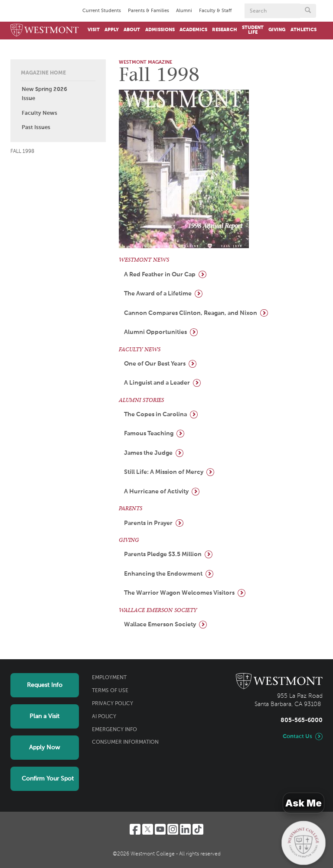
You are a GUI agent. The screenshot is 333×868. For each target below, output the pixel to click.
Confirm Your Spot (48, 779)
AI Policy (104, 717)
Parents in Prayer (148, 523)
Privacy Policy (113, 704)
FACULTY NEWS (140, 350)
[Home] (45, 31)
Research (225, 30)
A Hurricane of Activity (156, 492)
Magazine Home (43, 73)
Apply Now (44, 748)
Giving (277, 30)
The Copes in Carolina (155, 415)
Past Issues (36, 128)
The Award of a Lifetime (158, 294)
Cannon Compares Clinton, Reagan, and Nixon (191, 313)
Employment (109, 678)
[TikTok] (198, 829)
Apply (112, 30)
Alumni (184, 11)
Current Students (102, 11)
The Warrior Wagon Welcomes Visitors (179, 593)
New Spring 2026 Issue (44, 94)
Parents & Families (149, 11)
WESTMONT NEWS (144, 260)
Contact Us (297, 737)
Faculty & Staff (215, 11)
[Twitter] (148, 829)
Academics (193, 30)
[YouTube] (160, 829)
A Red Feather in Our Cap (160, 275)
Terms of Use (110, 691)
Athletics (304, 30)
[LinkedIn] (185, 829)
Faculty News (39, 113)
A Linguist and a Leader (157, 383)
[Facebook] (135, 829)
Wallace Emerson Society (160, 625)
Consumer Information (125, 742)
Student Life (253, 30)
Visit (94, 30)
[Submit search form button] (308, 11)
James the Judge (148, 453)
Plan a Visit (44, 716)
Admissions (160, 30)
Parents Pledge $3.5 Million (163, 554)
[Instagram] (173, 829)
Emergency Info (114, 730)
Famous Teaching (149, 434)
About (132, 30)
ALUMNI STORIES (141, 400)
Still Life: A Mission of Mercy (164, 472)
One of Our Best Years (155, 364)
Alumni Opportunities (155, 332)
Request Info (45, 685)
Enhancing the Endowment (163, 574)
